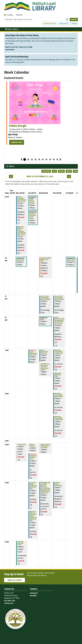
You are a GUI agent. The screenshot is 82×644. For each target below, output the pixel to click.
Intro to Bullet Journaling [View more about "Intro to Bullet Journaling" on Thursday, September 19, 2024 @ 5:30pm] (58, 484)
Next (60, 159)
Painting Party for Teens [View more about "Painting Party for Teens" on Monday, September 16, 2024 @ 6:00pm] (20, 543)
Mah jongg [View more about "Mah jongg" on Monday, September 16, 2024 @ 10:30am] (20, 260)
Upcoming (46, 171)
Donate (74, 24)
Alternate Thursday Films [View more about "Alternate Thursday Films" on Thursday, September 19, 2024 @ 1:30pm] (58, 375)
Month (61, 171)
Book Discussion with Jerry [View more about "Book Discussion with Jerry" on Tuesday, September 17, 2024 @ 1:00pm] (34, 353)
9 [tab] (54, 159)
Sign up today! (15, 580)
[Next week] (69, 176)
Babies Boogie (18, 126)
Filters (11, 166)
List (54, 171)
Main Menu (12, 29)
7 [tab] (46, 159)
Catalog (10, 15)
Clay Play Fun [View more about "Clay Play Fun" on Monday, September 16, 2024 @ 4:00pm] (22, 445)
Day (75, 171)
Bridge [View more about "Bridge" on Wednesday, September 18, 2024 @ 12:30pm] (42, 319)
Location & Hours (50, 24)
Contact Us (9, 603)
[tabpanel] (41, 113)
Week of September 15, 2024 (40, 176)
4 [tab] (36, 159)
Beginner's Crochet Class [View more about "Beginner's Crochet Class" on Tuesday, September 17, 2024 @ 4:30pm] (33, 457)
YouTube (33, 596)
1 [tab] (25, 159)
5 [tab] (39, 159)
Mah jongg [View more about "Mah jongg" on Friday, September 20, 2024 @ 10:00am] (70, 260)
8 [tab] (50, 159)
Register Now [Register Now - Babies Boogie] (17, 142)
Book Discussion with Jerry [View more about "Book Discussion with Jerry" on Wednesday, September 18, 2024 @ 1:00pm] (44, 352)
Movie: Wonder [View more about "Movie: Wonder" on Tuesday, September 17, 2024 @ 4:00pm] (32, 445)
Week (69, 171)
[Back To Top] (12, 637)
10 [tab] (57, 159)
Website (19, 15)
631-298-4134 (10, 601)
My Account (64, 24)
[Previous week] (11, 176)
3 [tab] (32, 159)
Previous (22, 159)
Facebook (34, 593)
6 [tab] (43, 159)
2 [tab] (28, 159)
